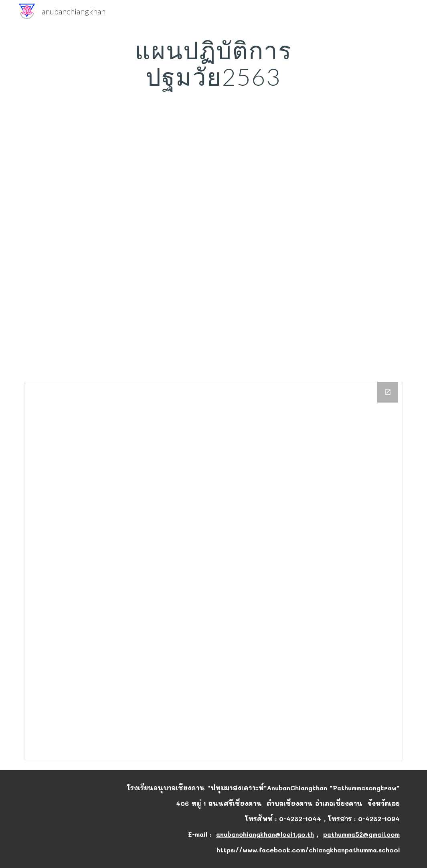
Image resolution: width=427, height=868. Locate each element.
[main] (214, 63)
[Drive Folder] (213, 571)
